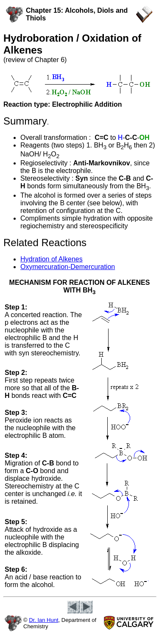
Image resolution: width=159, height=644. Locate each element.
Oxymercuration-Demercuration (68, 267)
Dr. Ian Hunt (43, 620)
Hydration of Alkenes (52, 259)
